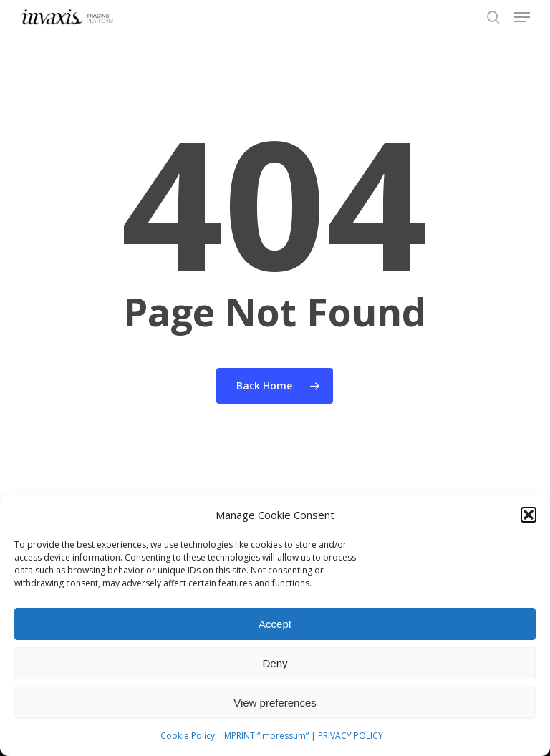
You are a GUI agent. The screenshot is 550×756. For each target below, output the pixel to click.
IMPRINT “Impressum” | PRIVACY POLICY (303, 736)
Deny (275, 663)
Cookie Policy (188, 736)
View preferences (275, 703)
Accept (275, 624)
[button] (529, 515)
